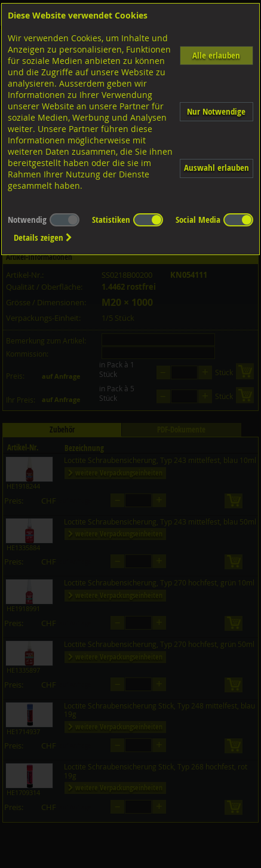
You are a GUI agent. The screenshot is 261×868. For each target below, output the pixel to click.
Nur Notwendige (216, 111)
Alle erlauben (216, 55)
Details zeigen (43, 237)
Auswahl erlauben (217, 168)
